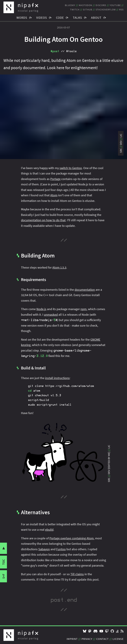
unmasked (51, 315)
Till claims (77, 574)
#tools (71, 51)
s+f (4, 576)
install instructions (57, 378)
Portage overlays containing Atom (72, 538)
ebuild (49, 530)
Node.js (41, 309)
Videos (42, 18)
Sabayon (44, 549)
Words (22, 18)
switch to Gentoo (71, 168)
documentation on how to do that (43, 220)
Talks (77, 18)
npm (84, 309)
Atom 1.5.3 (59, 267)
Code (60, 18)
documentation (85, 290)
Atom (54, 195)
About (96, 18)
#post (55, 51)
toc (4, 562)
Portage (55, 179)
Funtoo (61, 549)
